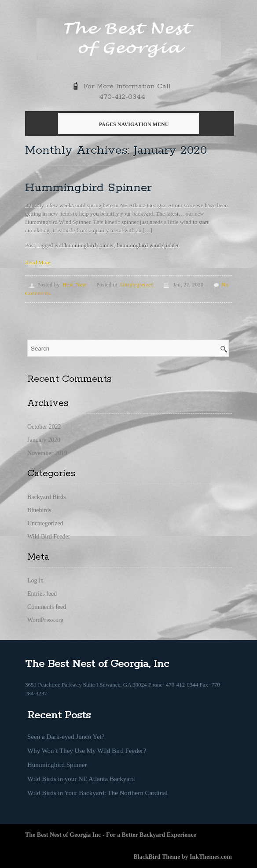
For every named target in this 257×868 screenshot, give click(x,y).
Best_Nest (74, 284)
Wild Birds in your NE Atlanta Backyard (81, 779)
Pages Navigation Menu (127, 124)
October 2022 (44, 427)
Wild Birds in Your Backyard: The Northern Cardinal (97, 793)
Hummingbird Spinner (88, 188)
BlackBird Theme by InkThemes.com (183, 857)
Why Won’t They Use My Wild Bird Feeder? (87, 751)
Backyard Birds (46, 497)
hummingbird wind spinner (148, 245)
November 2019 (47, 453)
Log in (35, 580)
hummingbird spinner (89, 245)
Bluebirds (39, 510)
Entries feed (42, 594)
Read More (38, 262)
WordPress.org (45, 620)
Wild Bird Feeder (49, 537)
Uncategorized (137, 284)
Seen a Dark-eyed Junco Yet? (66, 737)
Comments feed (47, 607)
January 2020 (44, 440)
